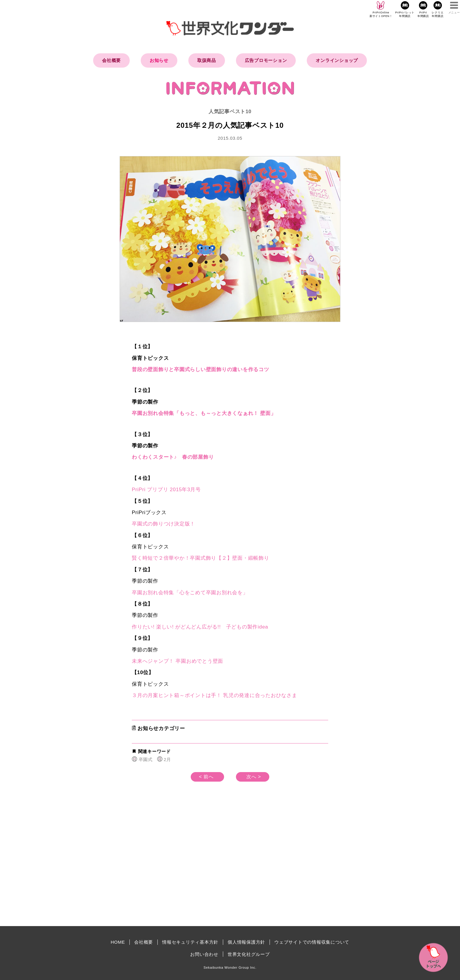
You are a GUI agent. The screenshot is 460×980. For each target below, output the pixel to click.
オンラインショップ (337, 60)
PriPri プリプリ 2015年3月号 (166, 490)
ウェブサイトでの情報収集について (312, 942)
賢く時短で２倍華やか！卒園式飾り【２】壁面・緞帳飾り (201, 558)
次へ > (254, 777)
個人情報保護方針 (246, 942)
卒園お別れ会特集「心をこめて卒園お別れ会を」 (190, 593)
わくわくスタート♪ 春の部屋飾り (173, 457)
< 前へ (206, 777)
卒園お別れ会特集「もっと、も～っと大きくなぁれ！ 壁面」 (204, 413)
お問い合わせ (204, 954)
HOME (118, 942)
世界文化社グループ (249, 954)
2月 (167, 759)
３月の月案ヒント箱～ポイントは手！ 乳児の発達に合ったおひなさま (215, 695)
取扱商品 (207, 60)
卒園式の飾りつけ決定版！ (163, 524)
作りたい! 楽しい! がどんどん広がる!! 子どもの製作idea (200, 627)
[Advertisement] (179, 871)
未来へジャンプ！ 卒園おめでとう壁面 (177, 661)
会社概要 (111, 60)
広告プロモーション (266, 60)
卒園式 (146, 759)
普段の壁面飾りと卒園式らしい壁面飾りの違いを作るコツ (201, 370)
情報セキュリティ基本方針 (190, 942)
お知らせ (159, 60)
